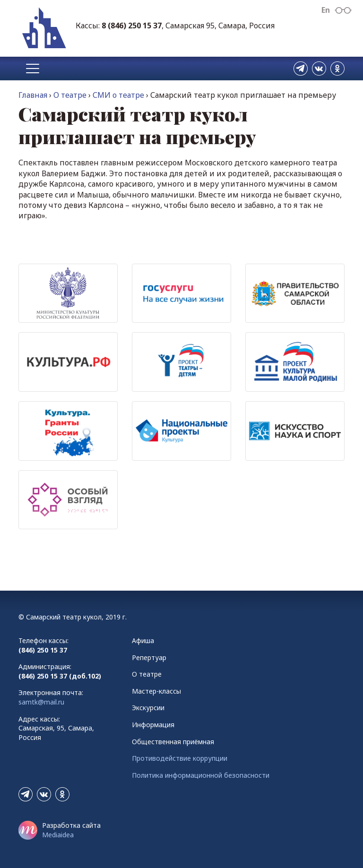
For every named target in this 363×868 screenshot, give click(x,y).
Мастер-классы (156, 691)
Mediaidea (58, 835)
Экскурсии (148, 708)
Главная (33, 95)
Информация (153, 725)
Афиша (143, 640)
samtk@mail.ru (41, 702)
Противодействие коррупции (180, 758)
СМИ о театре (118, 95)
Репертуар (149, 657)
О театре (70, 95)
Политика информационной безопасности (201, 775)
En (326, 10)
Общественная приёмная (173, 742)
